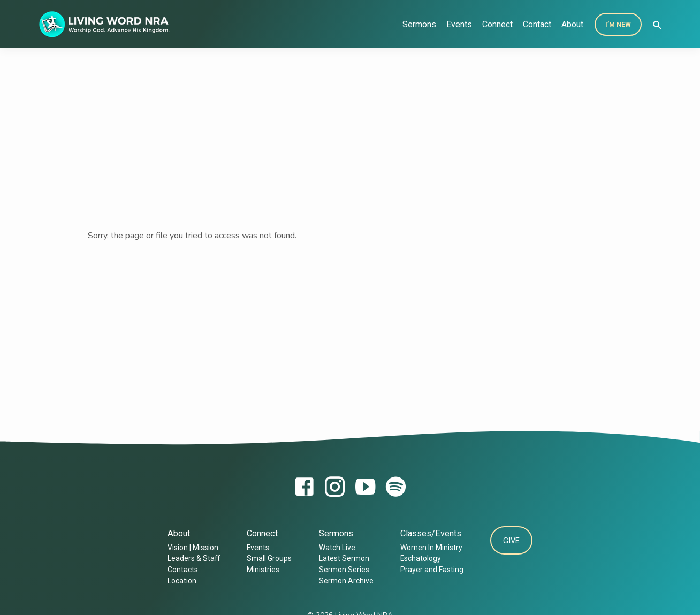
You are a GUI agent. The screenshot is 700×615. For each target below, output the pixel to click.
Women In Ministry (429, 548)
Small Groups (267, 558)
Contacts (181, 570)
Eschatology (418, 558)
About (572, 24)
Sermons (419, 24)
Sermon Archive (344, 581)
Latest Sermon (341, 558)
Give (511, 542)
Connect (497, 24)
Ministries (261, 570)
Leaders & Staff (192, 558)
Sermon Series (341, 570)
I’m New (618, 25)
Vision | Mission (191, 548)
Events (459, 24)
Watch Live (334, 548)
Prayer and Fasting (429, 570)
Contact (537, 24)
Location (180, 581)
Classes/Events (428, 533)
